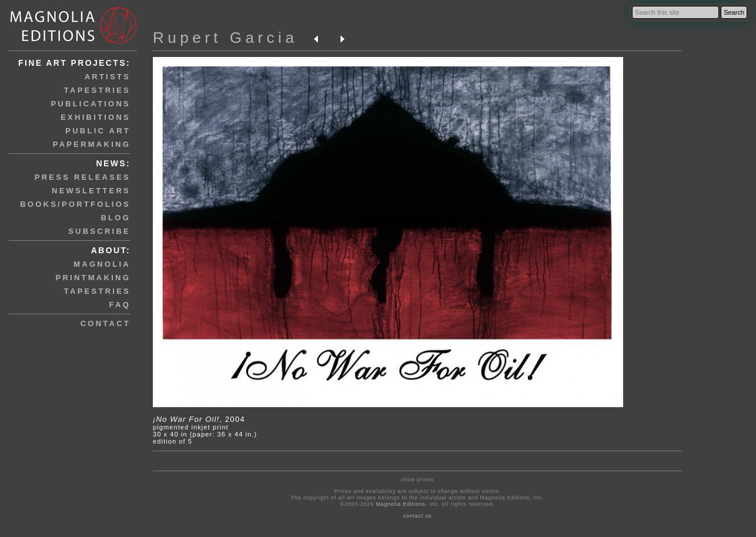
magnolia (102, 264)
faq (120, 305)
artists (108, 77)
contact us (418, 516)
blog (116, 218)
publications (91, 104)
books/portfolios (75, 204)
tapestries (97, 90)
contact (106, 323)
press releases (83, 177)
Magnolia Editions (400, 504)
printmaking (93, 278)
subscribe (99, 231)
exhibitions (96, 117)
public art (98, 131)
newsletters (91, 191)
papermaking (92, 144)
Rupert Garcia (225, 38)
